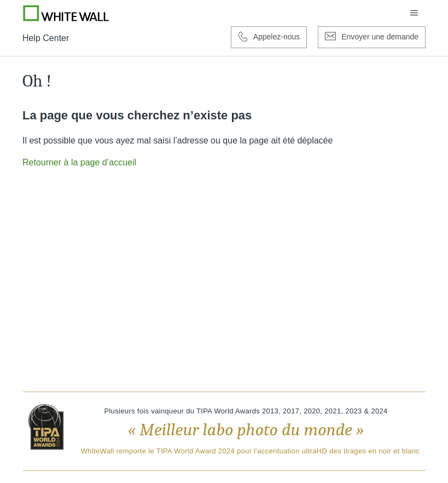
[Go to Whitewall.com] (66, 13)
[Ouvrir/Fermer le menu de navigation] (414, 13)
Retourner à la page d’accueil (79, 162)
